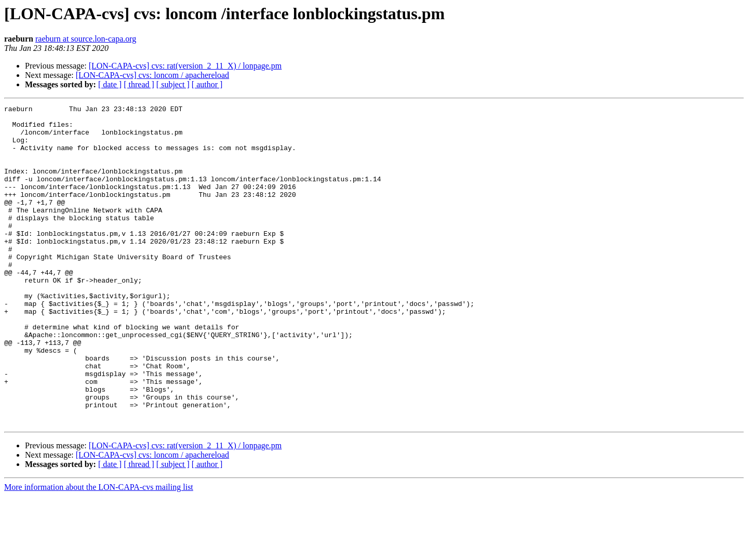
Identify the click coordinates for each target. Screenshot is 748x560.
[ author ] (207, 84)
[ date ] (110, 84)
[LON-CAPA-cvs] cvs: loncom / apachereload (152, 75)
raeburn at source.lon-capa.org (86, 39)
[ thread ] (139, 84)
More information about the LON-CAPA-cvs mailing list (99, 551)
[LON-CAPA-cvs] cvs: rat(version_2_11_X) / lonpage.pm (185, 66)
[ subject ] (173, 84)
